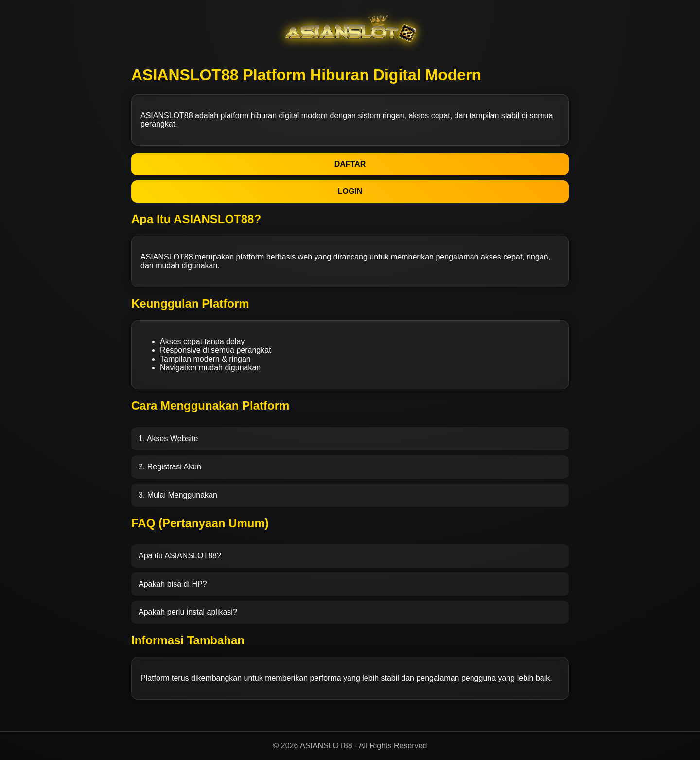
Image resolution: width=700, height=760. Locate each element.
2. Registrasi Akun (170, 467)
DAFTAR (350, 164)
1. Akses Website (168, 439)
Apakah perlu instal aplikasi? (188, 612)
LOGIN (350, 191)
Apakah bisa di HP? (173, 584)
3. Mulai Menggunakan (178, 495)
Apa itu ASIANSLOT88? (180, 556)
